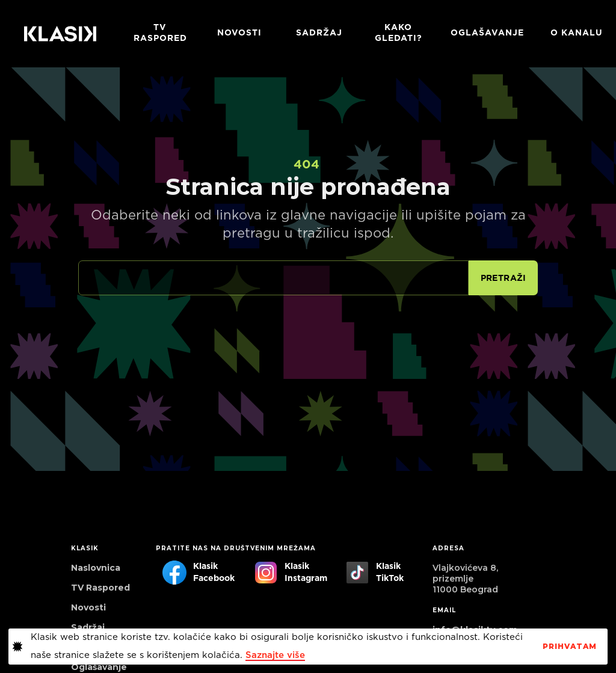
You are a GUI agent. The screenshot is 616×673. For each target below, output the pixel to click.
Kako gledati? (399, 33)
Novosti (239, 33)
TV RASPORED (160, 33)
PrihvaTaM (570, 647)
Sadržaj (319, 33)
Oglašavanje (487, 33)
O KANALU (577, 33)
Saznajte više (275, 655)
